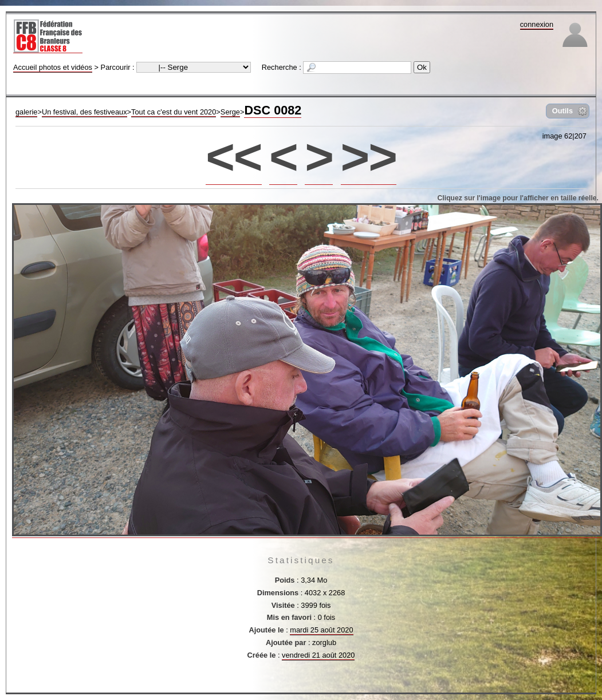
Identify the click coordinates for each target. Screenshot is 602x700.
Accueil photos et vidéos (53, 67)
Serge (230, 112)
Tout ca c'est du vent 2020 (174, 112)
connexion (537, 24)
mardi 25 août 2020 (321, 630)
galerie (26, 112)
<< (233, 157)
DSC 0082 (273, 110)
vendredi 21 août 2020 (318, 655)
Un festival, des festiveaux (84, 112)
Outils (562, 111)
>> (369, 157)
